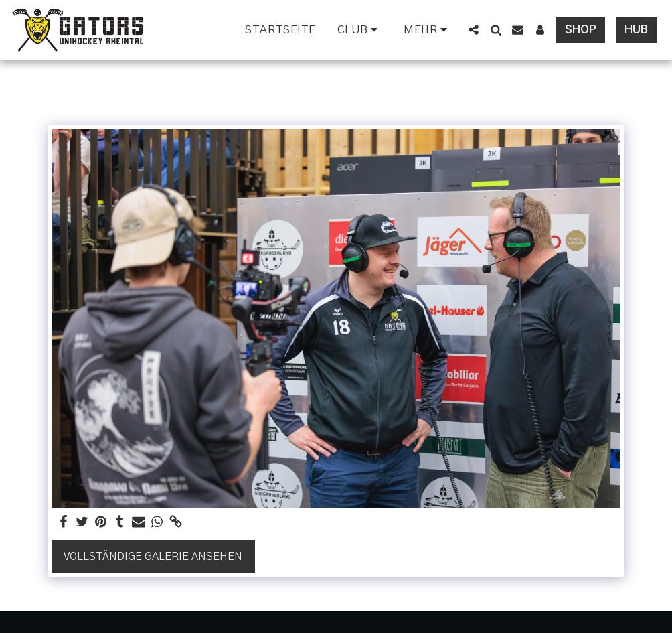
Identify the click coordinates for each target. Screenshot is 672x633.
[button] (360, 30)
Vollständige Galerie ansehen (153, 557)
